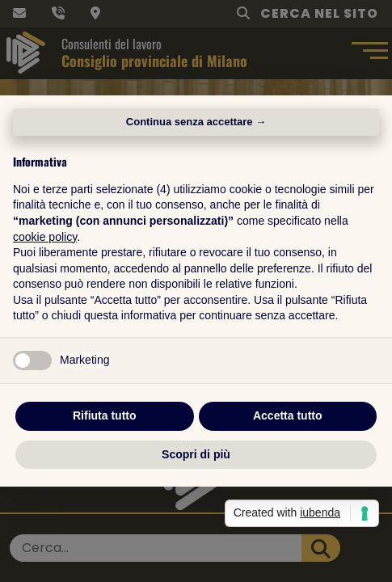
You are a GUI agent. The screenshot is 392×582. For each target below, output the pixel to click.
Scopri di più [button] (196, 454)
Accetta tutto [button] (288, 415)
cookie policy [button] (45, 237)
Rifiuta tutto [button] (105, 415)
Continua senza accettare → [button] (196, 122)
